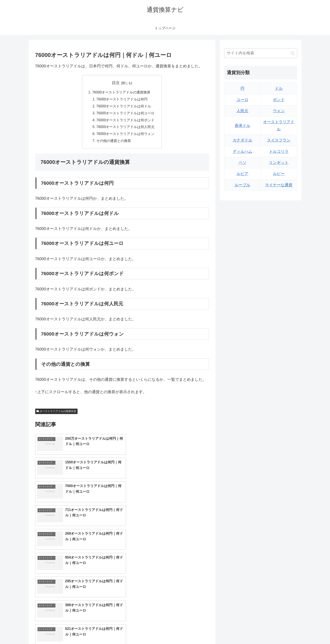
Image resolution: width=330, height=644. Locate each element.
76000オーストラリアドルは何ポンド (125, 121)
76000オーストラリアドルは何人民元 (125, 128)
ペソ (242, 163)
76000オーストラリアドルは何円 (122, 100)
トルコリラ (279, 151)
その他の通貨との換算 (114, 142)
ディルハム (242, 151)
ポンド (279, 100)
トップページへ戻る (249, 630)
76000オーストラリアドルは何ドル (124, 107)
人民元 (242, 111)
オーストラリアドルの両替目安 (56, 412)
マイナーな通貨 (279, 185)
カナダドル (242, 140)
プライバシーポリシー (282, 630)
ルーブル (242, 185)
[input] (261, 53)
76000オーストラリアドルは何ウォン (125, 135)
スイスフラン (279, 140)
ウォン (279, 111)
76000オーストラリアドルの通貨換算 (121, 93)
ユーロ (242, 100)
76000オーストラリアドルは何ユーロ (125, 114)
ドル (279, 88)
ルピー (279, 174)
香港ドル (242, 126)
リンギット (279, 163)
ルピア (242, 174)
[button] (293, 53)
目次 (116, 83)
